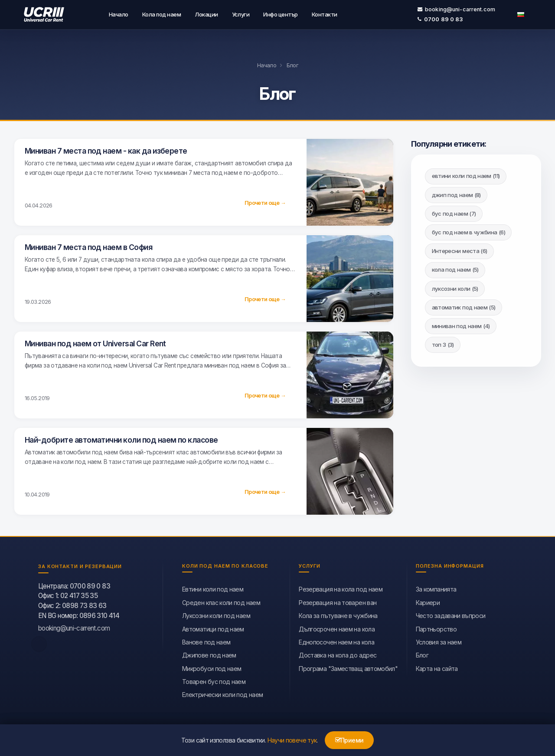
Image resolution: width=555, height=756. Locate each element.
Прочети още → (265, 201)
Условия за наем (439, 640)
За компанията (436, 587)
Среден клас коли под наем (221, 601)
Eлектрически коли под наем (222, 693)
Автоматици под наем (213, 627)
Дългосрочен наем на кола (337, 627)
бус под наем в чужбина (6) (468, 230)
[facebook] (39, 642)
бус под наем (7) (454, 212)
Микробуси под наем (212, 667)
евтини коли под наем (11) (466, 174)
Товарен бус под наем (214, 680)
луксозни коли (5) (455, 287)
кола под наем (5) (455, 268)
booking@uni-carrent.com (456, 8)
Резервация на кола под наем (341, 587)
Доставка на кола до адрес (338, 653)
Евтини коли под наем (213, 587)
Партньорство (436, 627)
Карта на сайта (437, 667)
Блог (422, 653)
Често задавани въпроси (451, 614)
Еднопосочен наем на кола (336, 640)
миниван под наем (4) (461, 324)
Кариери (428, 601)
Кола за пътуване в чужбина (338, 614)
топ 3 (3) (443, 343)
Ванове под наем (206, 640)
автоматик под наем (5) (464, 306)
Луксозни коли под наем (216, 614)
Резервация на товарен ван (338, 601)
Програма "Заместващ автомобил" (348, 667)
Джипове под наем (209, 653)
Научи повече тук (292, 740)
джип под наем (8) (456, 193)
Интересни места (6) (460, 249)
